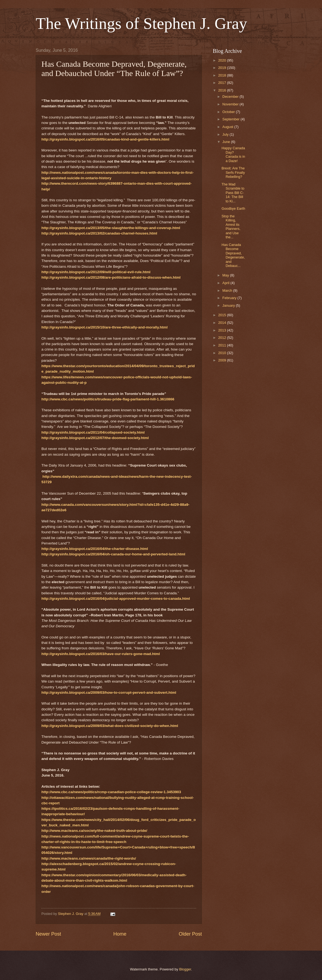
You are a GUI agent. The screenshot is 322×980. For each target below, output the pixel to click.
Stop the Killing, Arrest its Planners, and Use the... (231, 227)
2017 (223, 83)
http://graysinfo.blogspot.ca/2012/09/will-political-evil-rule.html (96, 272)
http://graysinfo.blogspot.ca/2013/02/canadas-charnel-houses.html (99, 233)
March (228, 290)
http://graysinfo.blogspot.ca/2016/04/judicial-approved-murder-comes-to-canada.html (116, 599)
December (231, 97)
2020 (223, 60)
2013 (223, 330)
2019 (223, 68)
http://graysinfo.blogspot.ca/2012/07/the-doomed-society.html (95, 438)
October (229, 112)
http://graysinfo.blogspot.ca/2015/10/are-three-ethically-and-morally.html (104, 327)
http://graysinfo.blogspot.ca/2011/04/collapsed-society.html (93, 432)
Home (120, 934)
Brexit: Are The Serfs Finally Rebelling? (233, 172)
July (226, 134)
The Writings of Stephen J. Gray (141, 23)
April (226, 283)
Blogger (185, 969)
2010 (223, 353)
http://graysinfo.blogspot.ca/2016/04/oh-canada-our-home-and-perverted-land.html (113, 554)
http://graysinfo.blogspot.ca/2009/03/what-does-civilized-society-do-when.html (110, 726)
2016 (223, 90)
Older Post (190, 934)
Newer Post (48, 934)
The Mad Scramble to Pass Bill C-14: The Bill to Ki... (233, 193)
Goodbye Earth (233, 209)
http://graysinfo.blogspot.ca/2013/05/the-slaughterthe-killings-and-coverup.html (111, 228)
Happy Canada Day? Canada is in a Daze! (233, 154)
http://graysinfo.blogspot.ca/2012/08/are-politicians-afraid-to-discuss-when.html (111, 277)
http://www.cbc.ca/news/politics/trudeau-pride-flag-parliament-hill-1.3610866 (108, 399)
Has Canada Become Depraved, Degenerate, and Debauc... (233, 255)
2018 (223, 75)
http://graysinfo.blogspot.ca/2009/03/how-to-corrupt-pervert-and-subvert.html (109, 693)
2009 (223, 360)
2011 (223, 345)
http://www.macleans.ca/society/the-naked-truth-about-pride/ (94, 831)
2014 (223, 323)
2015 (223, 315)
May (226, 275)
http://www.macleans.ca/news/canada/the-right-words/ (89, 858)
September (231, 119)
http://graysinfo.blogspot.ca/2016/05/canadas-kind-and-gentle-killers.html (105, 139)
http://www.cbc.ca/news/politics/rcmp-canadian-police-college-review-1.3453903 (111, 792)
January (229, 305)
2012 (223, 338)
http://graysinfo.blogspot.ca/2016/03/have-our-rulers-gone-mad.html (101, 654)
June (227, 142)
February (230, 298)
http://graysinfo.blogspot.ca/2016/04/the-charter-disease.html (95, 549)
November (231, 104)
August (228, 127)
